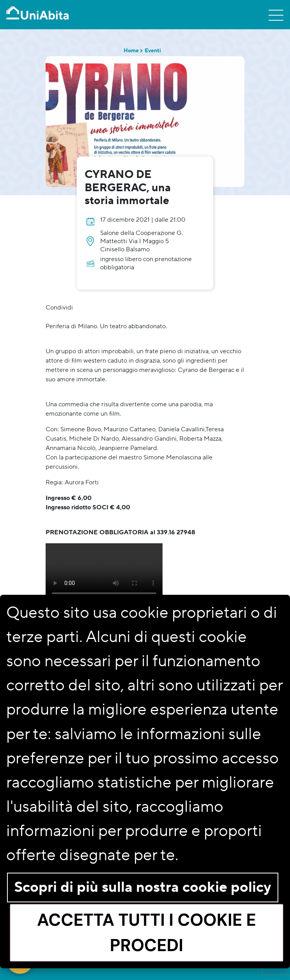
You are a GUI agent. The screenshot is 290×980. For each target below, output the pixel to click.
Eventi (153, 51)
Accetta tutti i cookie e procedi (147, 933)
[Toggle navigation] (276, 15)
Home (131, 51)
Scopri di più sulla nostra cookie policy (143, 887)
